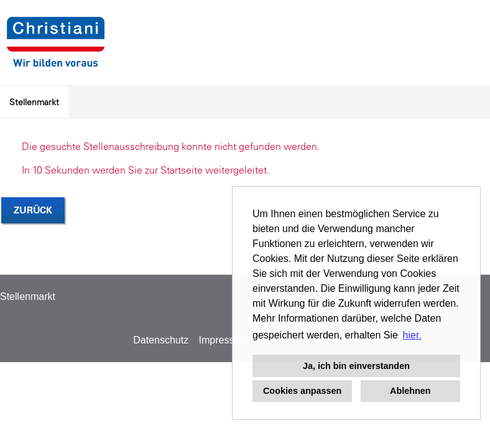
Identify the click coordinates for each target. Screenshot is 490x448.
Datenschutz (161, 340)
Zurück (33, 210)
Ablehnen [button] (410, 391)
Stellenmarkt (34, 102)
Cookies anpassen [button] (302, 391)
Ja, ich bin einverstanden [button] (356, 366)
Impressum (224, 340)
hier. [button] (412, 335)
